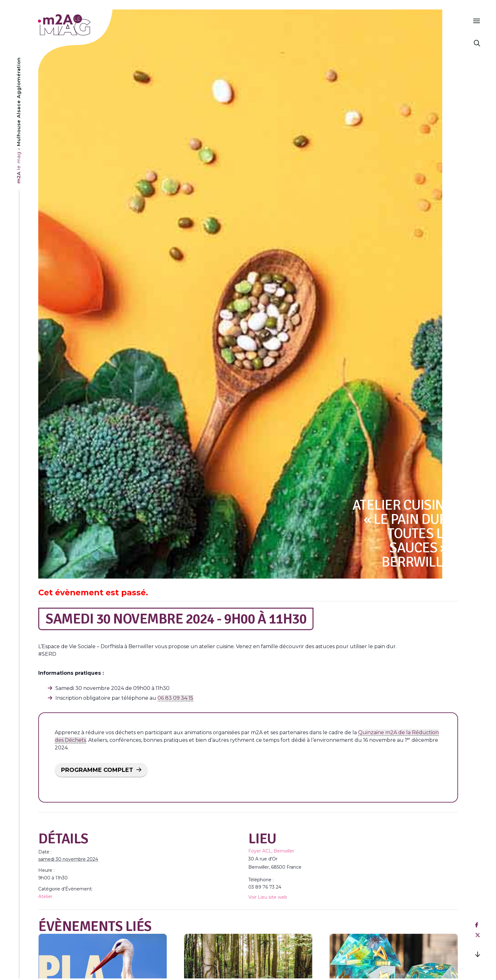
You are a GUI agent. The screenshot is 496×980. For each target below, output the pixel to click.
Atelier (45, 896)
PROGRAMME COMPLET (97, 770)
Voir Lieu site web (268, 897)
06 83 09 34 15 (175, 698)
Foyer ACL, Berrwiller (271, 851)
